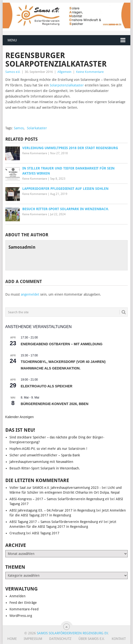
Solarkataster (37, 128)
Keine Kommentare (90, 72)
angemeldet (30, 294)
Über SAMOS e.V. (92, 639)
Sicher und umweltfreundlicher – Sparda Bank (45, 455)
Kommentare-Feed (24, 609)
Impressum (33, 639)
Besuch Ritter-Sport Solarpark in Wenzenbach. (45, 468)
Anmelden (17, 596)
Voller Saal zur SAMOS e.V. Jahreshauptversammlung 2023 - (55, 488)
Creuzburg (17, 533)
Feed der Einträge (23, 603)
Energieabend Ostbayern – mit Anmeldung (62, 344)
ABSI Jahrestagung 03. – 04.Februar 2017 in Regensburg (52, 510)
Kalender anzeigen (20, 417)
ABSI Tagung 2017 (46, 533)
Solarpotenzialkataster (67, 85)
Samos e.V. (13, 72)
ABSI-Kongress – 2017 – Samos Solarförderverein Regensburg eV (59, 499)
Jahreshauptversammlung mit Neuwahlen (41, 462)
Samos (19, 128)
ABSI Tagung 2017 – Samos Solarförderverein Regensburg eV (56, 522)
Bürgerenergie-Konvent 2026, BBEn (55, 404)
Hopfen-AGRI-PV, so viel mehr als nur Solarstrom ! (48, 449)
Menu (12, 40)
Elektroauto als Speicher (47, 386)
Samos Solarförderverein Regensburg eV (72, 633)
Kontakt (119, 639)
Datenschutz (60, 639)
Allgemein (64, 72)
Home (12, 639)
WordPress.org (21, 616)
